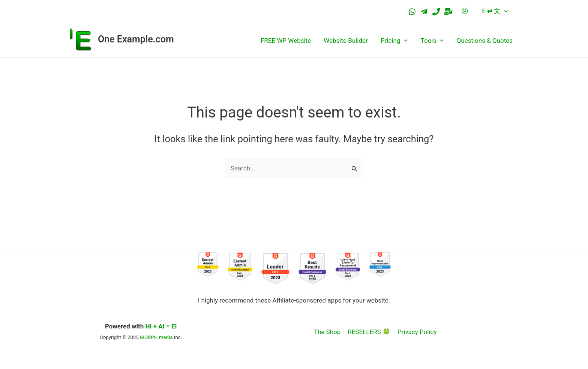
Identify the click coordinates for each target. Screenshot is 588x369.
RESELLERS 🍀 (369, 332)
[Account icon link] (465, 11)
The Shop (328, 332)
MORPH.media (156, 337)
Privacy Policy (416, 332)
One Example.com (136, 39)
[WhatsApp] (412, 12)
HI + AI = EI (161, 326)
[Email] (448, 12)
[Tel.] (436, 12)
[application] (504, 11)
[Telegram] (424, 12)
